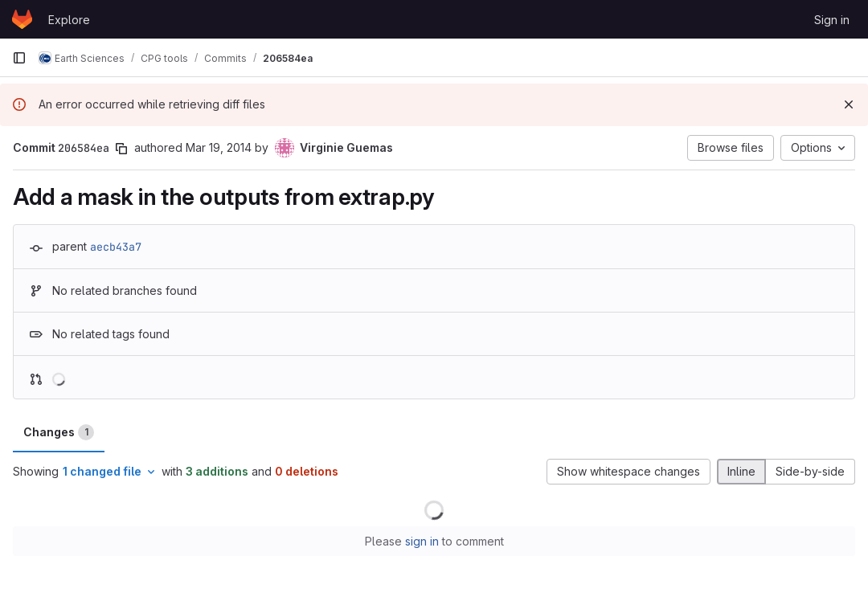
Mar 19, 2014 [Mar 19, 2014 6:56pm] (219, 147)
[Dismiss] (849, 104)
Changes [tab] (59, 432)
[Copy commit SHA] (121, 149)
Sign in (832, 20)
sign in (422, 541)
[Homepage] (22, 19)
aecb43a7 (116, 247)
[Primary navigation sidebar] (19, 58)
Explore (69, 20)
